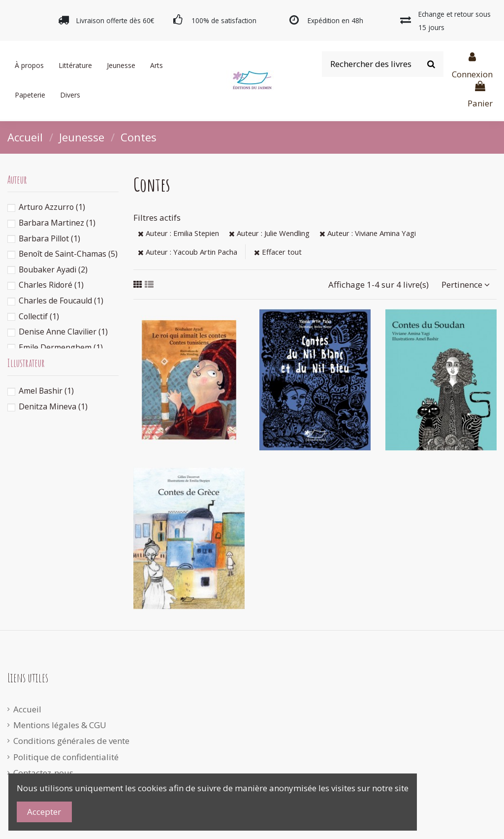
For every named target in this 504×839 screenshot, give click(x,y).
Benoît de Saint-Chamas (68, 254)
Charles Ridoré (51, 285)
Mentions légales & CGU (60, 725)
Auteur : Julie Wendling (269, 233)
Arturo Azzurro (52, 207)
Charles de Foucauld (61, 301)
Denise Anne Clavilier (63, 332)
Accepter (44, 812)
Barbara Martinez (57, 223)
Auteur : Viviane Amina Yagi (368, 233)
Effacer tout (278, 252)
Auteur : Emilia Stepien (178, 233)
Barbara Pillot (49, 238)
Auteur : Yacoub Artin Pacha (188, 252)
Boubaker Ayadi (53, 269)
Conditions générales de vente (71, 741)
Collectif (39, 316)
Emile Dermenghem (61, 347)
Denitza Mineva (53, 406)
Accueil (27, 709)
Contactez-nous (43, 773)
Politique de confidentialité (66, 757)
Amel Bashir (46, 391)
